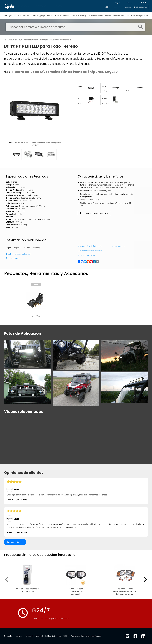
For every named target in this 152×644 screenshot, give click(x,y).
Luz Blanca (12, 40)
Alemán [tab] (27, 248)
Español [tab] (18, 248)
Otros (123, 16)
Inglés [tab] (9, 248)
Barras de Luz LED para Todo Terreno (55, 40)
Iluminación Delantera (28, 40)
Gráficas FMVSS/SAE (86, 255)
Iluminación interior (96, 16)
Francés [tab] (37, 248)
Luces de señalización (21, 16)
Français (130, 3)
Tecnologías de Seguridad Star (138, 16)
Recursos (58, 6)
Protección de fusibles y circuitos (58, 16)
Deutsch (144, 3)
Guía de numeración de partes (90, 251)
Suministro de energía (80, 16)
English (118, 3)
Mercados (41, 6)
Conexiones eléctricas (112, 16)
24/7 (107, 7)
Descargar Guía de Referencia (90, 246)
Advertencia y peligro (38, 16)
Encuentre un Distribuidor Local (93, 213)
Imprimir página (118, 246)
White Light (8, 16)
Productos (24, 6)
